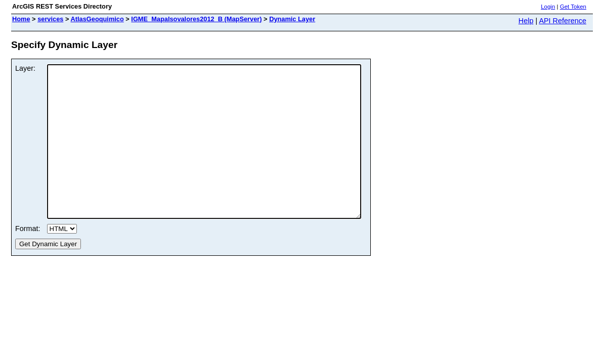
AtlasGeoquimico (97, 19)
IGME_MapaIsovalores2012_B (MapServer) (196, 19)
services (50, 19)
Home (21, 19)
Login (548, 7)
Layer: (25, 68)
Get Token (573, 7)
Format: (28, 259)
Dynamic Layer (292, 19)
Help (526, 21)
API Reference (563, 21)
